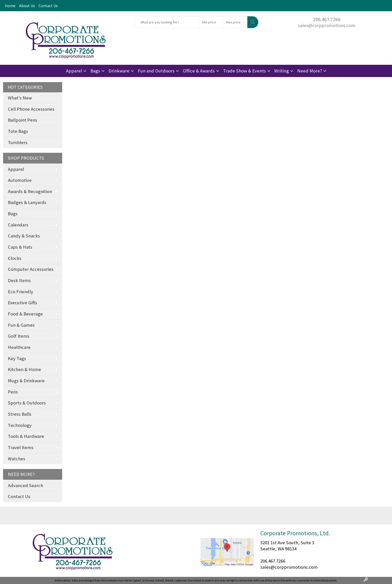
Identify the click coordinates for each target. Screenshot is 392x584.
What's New (20, 98)
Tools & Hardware (26, 436)
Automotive (20, 180)
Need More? (310, 71)
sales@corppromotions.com (327, 25)
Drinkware (119, 71)
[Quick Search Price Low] (212, 22)
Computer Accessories (31, 269)
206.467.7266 (327, 19)
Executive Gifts (23, 303)
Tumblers (18, 142)
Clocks (15, 258)
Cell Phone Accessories (31, 109)
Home (10, 6)
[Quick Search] (167, 22)
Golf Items (19, 336)
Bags (95, 71)
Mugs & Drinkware (26, 381)
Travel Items (21, 447)
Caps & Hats (20, 247)
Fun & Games (21, 325)
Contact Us (48, 6)
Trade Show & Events (245, 71)
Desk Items (19, 280)
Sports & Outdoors (27, 403)
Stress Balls (20, 414)
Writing (282, 71)
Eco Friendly (21, 292)
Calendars (18, 225)
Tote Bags (18, 131)
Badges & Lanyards (27, 202)
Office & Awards (199, 71)
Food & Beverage (25, 314)
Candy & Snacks (24, 236)
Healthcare (19, 347)
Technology (20, 425)
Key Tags (17, 358)
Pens (13, 392)
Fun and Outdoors (156, 71)
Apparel (74, 71)
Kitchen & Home (24, 369)
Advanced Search (25, 485)
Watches (17, 459)
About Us (27, 6)
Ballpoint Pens (23, 120)
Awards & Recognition (30, 191)
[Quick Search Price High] (235, 22)
